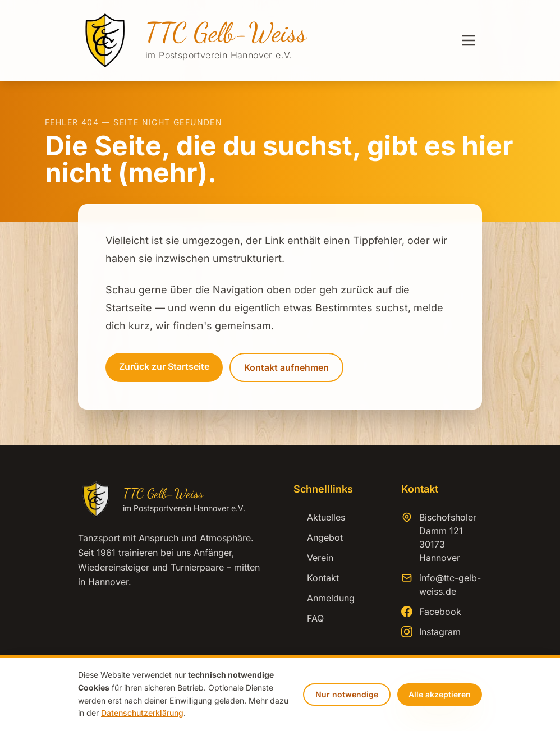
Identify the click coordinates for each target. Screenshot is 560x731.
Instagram (440, 632)
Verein (313, 558)
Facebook (440, 612)
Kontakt (316, 578)
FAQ (309, 618)
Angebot (318, 537)
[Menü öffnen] (469, 40)
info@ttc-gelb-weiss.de (450, 585)
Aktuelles (319, 517)
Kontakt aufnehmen (286, 367)
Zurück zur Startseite (164, 366)
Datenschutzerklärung (142, 713)
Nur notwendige (347, 694)
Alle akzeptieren (440, 694)
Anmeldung (324, 598)
